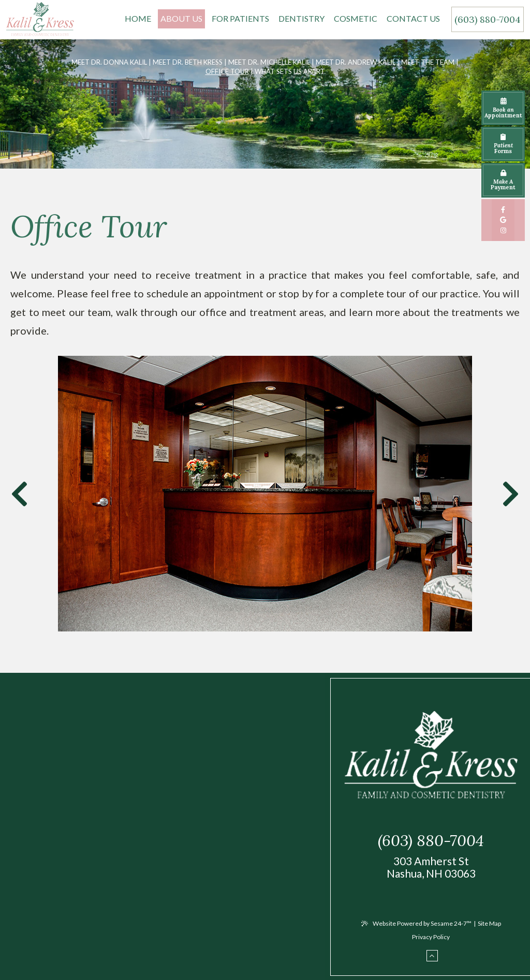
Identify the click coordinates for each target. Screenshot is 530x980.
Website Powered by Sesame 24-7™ (416, 925)
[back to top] (432, 958)
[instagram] (503, 230)
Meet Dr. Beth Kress (188, 62)
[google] (503, 220)
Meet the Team (428, 62)
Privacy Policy (431, 939)
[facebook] (503, 209)
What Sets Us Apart (290, 71)
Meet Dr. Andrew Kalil (356, 62)
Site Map (489, 925)
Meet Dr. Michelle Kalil (269, 62)
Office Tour (227, 71)
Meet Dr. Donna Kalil (109, 62)
